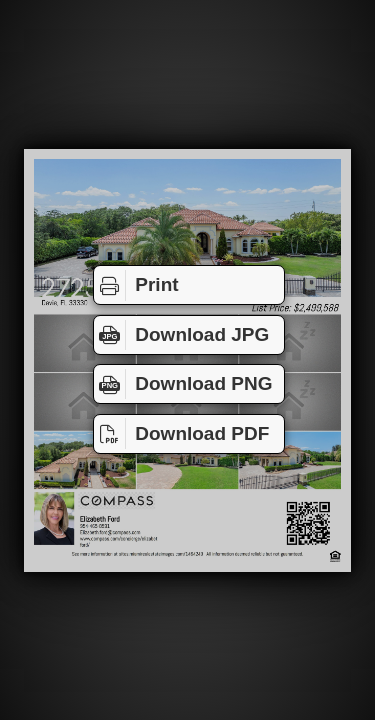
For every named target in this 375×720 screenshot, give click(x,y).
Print (136, 285)
